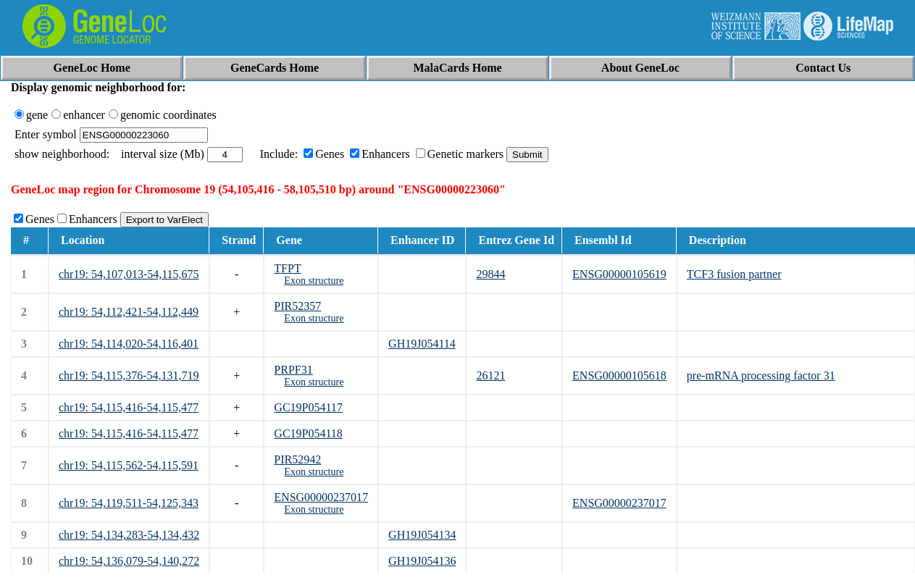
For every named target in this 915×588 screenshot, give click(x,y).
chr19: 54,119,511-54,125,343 (129, 503)
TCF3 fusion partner (734, 274)
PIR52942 (297, 459)
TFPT (287, 268)
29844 (490, 274)
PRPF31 (293, 370)
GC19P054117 (308, 407)
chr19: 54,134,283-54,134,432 (129, 535)
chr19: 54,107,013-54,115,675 (129, 274)
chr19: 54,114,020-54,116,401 (129, 344)
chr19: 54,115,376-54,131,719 (129, 375)
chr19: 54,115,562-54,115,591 (129, 465)
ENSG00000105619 (619, 274)
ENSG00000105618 (619, 375)
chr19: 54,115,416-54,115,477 (129, 407)
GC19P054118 (308, 433)
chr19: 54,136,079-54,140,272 (129, 561)
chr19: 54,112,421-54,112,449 (129, 312)
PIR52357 (297, 306)
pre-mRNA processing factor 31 (761, 375)
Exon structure (314, 281)
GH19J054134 (422, 535)
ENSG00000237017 (321, 497)
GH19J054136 (422, 561)
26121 (490, 375)
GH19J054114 (422, 344)
